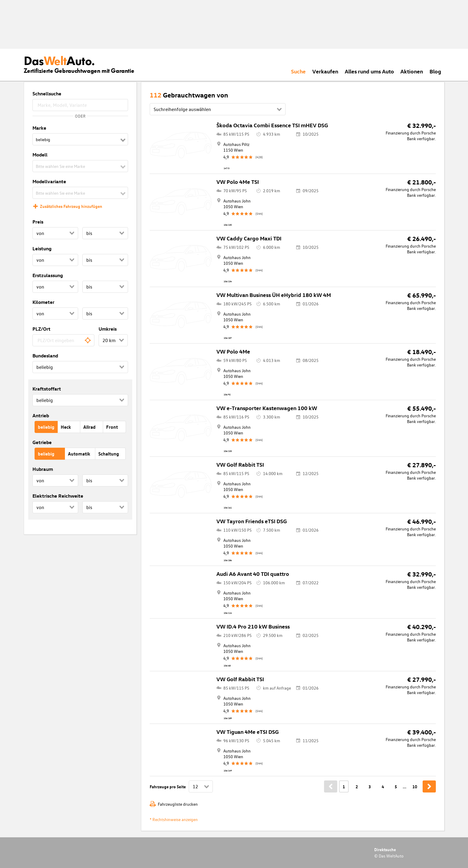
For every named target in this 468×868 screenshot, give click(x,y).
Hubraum (43, 469)
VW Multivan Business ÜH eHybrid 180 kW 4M (274, 295)
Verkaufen (325, 71)
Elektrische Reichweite (58, 496)
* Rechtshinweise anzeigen (174, 819)
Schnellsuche (47, 94)
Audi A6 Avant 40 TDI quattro (253, 574)
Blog (435, 71)
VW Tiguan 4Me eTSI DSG (248, 732)
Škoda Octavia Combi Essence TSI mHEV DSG (272, 125)
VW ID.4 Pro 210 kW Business (253, 626)
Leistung (42, 249)
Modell (40, 155)
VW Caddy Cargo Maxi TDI (249, 238)
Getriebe (42, 442)
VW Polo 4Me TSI (238, 182)
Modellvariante (49, 181)
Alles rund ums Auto (369, 71)
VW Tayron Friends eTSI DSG (252, 521)
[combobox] (64, 340)
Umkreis (108, 329)
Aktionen (412, 71)
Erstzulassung (48, 275)
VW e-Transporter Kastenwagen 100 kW (267, 408)
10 (415, 786)
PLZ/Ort (41, 329)
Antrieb (41, 415)
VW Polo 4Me (233, 351)
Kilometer (43, 302)
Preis (38, 222)
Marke (39, 128)
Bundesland (45, 356)
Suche (298, 71)
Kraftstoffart (47, 389)
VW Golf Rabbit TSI (240, 464)
